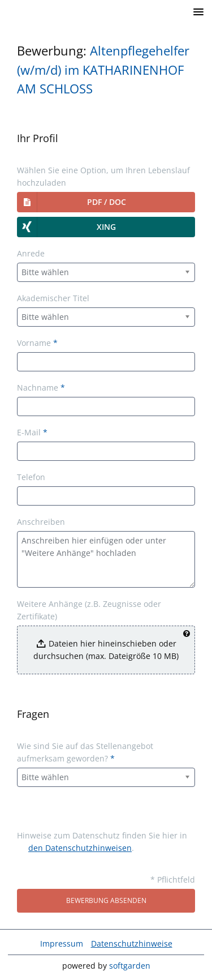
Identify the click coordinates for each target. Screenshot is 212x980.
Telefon (31, 477)
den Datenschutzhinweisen (80, 848)
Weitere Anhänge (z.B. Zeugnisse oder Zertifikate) (89, 610)
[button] (106, 202)
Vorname (37, 343)
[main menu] (198, 12)
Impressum (62, 943)
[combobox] (106, 272)
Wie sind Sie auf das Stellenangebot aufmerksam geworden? (85, 752)
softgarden (130, 966)
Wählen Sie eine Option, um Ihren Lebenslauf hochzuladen (103, 176)
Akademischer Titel (53, 298)
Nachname (41, 388)
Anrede (31, 253)
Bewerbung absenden (106, 900)
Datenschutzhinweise (132, 943)
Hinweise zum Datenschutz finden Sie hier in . (102, 842)
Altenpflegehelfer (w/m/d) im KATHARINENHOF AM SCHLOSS (103, 70)
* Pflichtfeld (173, 880)
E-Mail (32, 432)
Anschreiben (41, 522)
